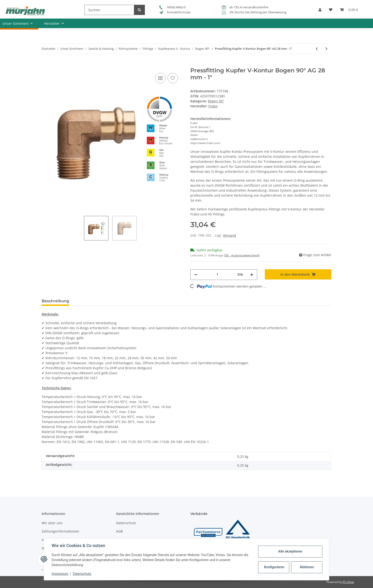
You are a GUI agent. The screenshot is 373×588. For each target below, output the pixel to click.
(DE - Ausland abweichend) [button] (242, 255)
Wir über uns (52, 523)
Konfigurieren (274, 567)
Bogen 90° (216, 101)
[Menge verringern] (196, 275)
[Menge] (217, 275)
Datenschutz (126, 523)
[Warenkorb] (349, 11)
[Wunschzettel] (331, 11)
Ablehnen (307, 567)
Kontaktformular (175, 12)
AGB (119, 531)
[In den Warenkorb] (45, 65)
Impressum (60, 574)
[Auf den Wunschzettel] (173, 78)
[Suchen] (109, 10)
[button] (320, 11)
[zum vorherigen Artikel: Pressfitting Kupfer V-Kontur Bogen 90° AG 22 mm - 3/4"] (317, 49)
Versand (229, 235)
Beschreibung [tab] (55, 301)
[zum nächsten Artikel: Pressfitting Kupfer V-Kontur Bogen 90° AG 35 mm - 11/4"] (326, 49)
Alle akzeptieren (290, 551)
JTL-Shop (348, 582)
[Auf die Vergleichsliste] (160, 78)
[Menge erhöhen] (252, 275)
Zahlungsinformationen (60, 531)
